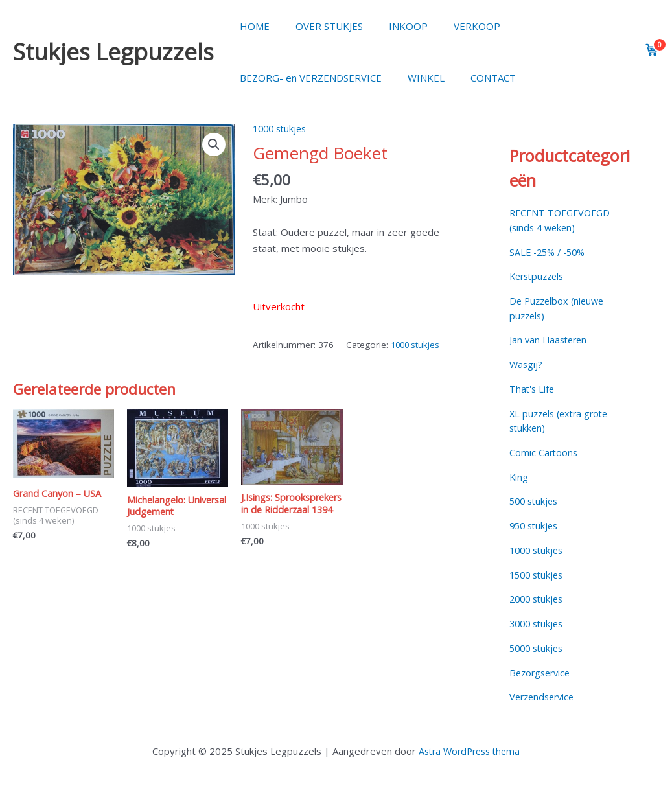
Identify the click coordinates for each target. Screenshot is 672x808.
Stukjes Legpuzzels (113, 52)
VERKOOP (454, 26)
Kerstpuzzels (539, 276)
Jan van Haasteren (550, 340)
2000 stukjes (539, 599)
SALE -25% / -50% (550, 252)
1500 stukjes (539, 575)
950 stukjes (536, 525)
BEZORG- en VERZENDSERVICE (307, 78)
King (519, 477)
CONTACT (477, 78)
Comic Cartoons (544, 452)
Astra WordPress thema (469, 751)
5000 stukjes (539, 648)
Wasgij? (527, 364)
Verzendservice (544, 697)
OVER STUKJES (319, 26)
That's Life (533, 389)
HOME (251, 26)
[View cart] (652, 50)
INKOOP (392, 26)
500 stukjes (536, 501)
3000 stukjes (539, 623)
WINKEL (416, 78)
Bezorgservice (542, 673)
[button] (213, 145)
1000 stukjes (282, 128)
